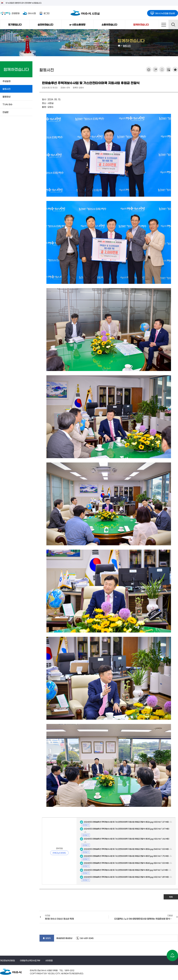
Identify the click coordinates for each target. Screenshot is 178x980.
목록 (171, 897)
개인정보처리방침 (7, 960)
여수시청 (29, 13)
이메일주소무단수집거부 (30, 960)
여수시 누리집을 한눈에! (163, 12)
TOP (172, 955)
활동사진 (127, 46)
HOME (119, 46)
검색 (173, 24)
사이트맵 (164, 24)
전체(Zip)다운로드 (59, 853)
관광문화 (10, 13)
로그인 (44, 13)
